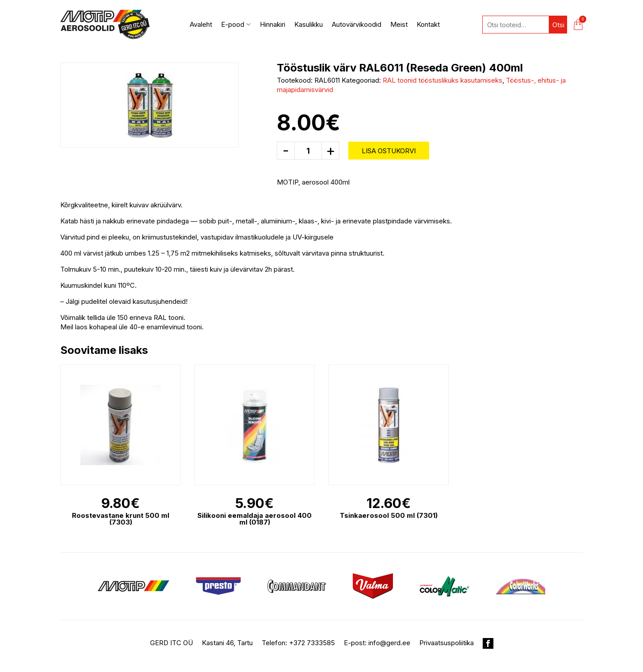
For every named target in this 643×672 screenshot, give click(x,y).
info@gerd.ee (389, 643)
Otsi (558, 25)
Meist (399, 24)
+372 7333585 (312, 643)
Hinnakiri (273, 24)
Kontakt (428, 24)
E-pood (236, 24)
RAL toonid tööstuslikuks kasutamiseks (443, 80)
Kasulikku (309, 24)
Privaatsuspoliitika (447, 643)
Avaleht (201, 24)
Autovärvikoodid (357, 24)
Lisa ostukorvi (389, 151)
